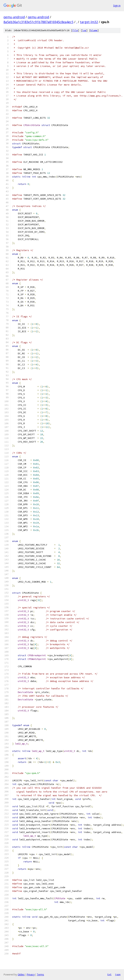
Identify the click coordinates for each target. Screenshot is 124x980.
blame (94, 30)
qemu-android (14, 17)
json (118, 974)
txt (109, 974)
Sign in (117, 6)
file (75, 30)
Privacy (31, 974)
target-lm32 (89, 22)
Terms (40, 974)
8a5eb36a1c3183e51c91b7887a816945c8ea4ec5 (38, 22)
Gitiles (21, 974)
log (84, 30)
